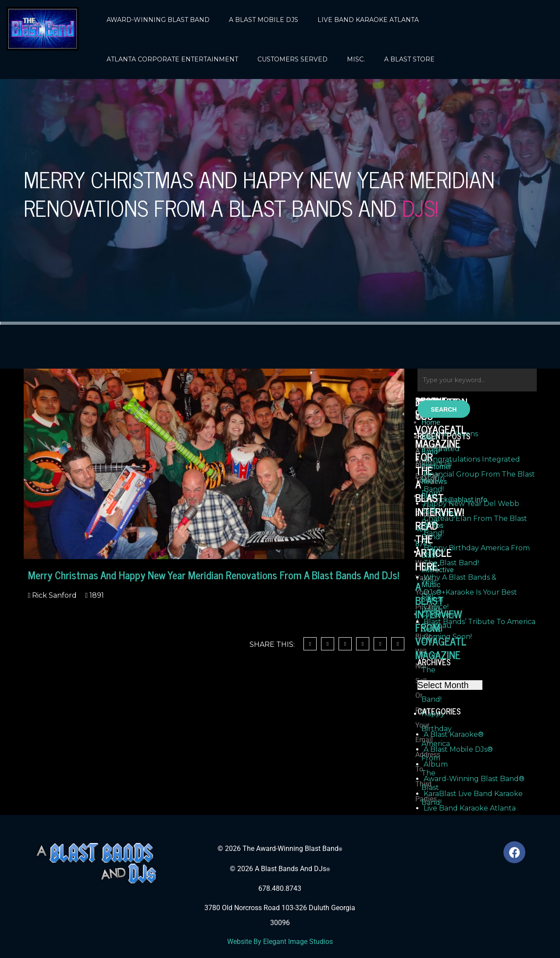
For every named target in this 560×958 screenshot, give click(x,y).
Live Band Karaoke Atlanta (470, 808)
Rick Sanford (54, 595)
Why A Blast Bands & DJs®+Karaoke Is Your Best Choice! (470, 592)
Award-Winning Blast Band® (474, 779)
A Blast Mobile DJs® (458, 749)
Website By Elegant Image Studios (280, 942)
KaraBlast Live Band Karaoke (473, 794)
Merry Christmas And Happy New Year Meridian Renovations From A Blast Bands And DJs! (214, 575)
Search (444, 409)
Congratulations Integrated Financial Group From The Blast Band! (479, 474)
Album (436, 764)
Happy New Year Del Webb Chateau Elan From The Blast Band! (475, 518)
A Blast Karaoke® (454, 734)
